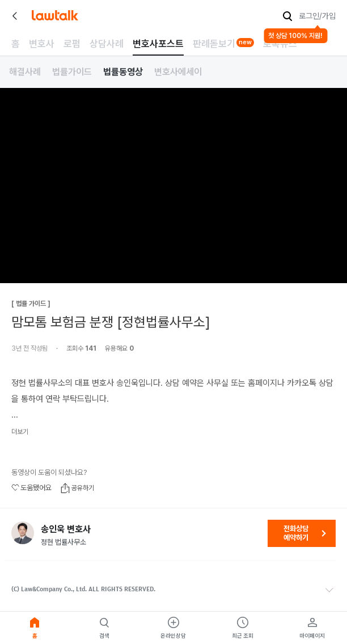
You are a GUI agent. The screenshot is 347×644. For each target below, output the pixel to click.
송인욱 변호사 (66, 529)
